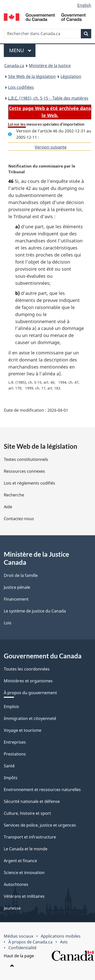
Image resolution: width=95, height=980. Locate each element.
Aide (8, 507)
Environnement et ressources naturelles (42, 790)
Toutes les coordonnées (27, 669)
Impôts (11, 778)
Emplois (11, 707)
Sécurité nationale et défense (32, 801)
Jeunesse (12, 908)
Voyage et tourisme (23, 730)
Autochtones (16, 884)
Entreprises (15, 742)
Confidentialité (22, 948)
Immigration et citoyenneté (30, 718)
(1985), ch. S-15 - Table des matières (48, 98)
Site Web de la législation (32, 76)
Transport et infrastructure (30, 837)
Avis (64, 942)
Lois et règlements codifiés (30, 483)
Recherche (14, 495)
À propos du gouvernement (30, 693)
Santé (9, 766)
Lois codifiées (21, 87)
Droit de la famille (21, 575)
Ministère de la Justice (50, 66)
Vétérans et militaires (24, 896)
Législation (71, 76)
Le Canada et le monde (26, 849)
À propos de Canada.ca (30, 942)
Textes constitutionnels (26, 459)
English (84, 5)
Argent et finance (20, 861)
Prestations (15, 754)
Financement (16, 599)
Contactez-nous (19, 519)
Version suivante (51, 147)
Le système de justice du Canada (35, 611)
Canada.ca (14, 66)
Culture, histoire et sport (27, 813)
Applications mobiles (61, 936)
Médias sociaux (18, 936)
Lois (8, 623)
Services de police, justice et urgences (40, 825)
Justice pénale (17, 587)
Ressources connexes (24, 471)
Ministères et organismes (28, 681)
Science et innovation (24, 873)
